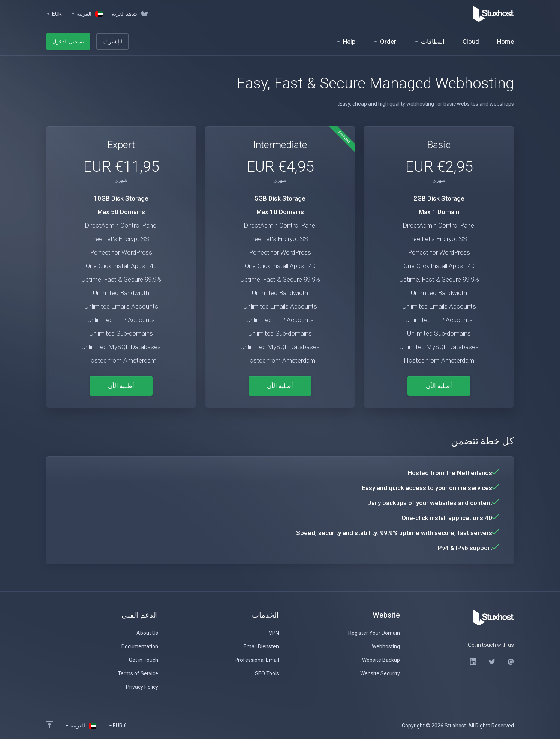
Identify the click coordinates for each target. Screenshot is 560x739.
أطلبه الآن (439, 386)
